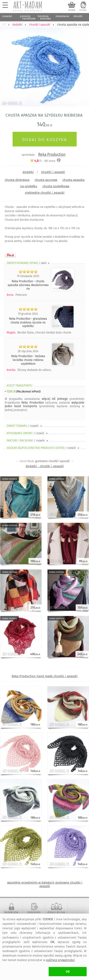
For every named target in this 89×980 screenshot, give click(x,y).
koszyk (72, 10)
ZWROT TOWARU (25, 426)
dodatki (28, 172)
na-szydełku (29, 186)
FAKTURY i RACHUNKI (28, 441)
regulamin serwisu (34, 914)
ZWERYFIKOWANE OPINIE (28, 263)
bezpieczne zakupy (11, 914)
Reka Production (52, 154)
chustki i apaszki (53, 172)
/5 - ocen (43, 161)
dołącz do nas (56, 912)
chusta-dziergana (17, 180)
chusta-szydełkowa (56, 186)
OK (68, 972)
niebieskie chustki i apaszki (45, 193)
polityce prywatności (60, 960)
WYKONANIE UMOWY (28, 433)
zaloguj (83, 10)
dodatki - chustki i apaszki (45, 466)
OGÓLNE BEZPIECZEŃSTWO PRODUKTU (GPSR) (43, 448)
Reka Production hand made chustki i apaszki (45, 676)
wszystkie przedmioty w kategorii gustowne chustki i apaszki (45, 884)
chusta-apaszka (73, 180)
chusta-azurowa (46, 180)
